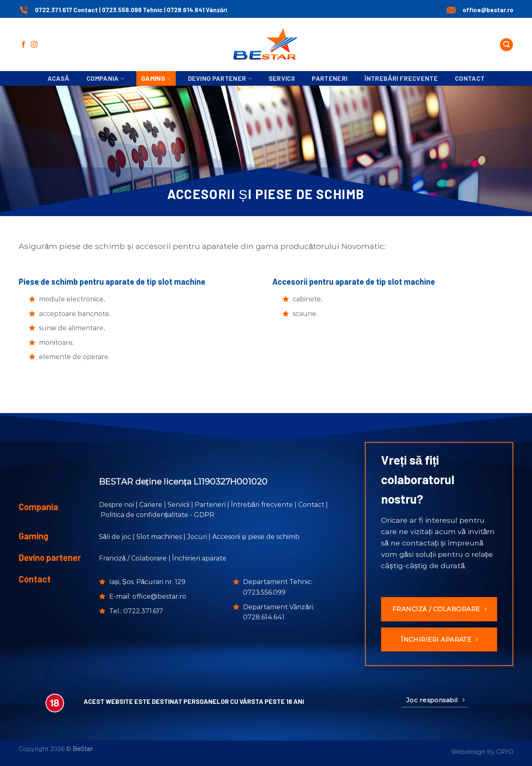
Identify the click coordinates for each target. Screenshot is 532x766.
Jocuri (197, 537)
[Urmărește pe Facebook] (24, 45)
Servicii (282, 78)
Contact (470, 78)
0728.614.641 (264, 617)
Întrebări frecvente (401, 78)
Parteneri (330, 78)
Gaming (156, 78)
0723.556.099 (264, 592)
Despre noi (116, 505)
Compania (105, 78)
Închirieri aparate (199, 558)
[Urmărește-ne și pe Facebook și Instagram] (34, 45)
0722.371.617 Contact (66, 10)
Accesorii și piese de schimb (256, 537)
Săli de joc (115, 537)
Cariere (151, 505)
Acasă (58, 78)
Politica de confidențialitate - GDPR (157, 515)
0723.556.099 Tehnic (133, 10)
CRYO (505, 752)
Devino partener (220, 78)
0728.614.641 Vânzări (197, 10)
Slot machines (159, 537)
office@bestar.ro (488, 10)
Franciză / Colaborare (133, 558)
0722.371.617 (143, 611)
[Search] (506, 45)
